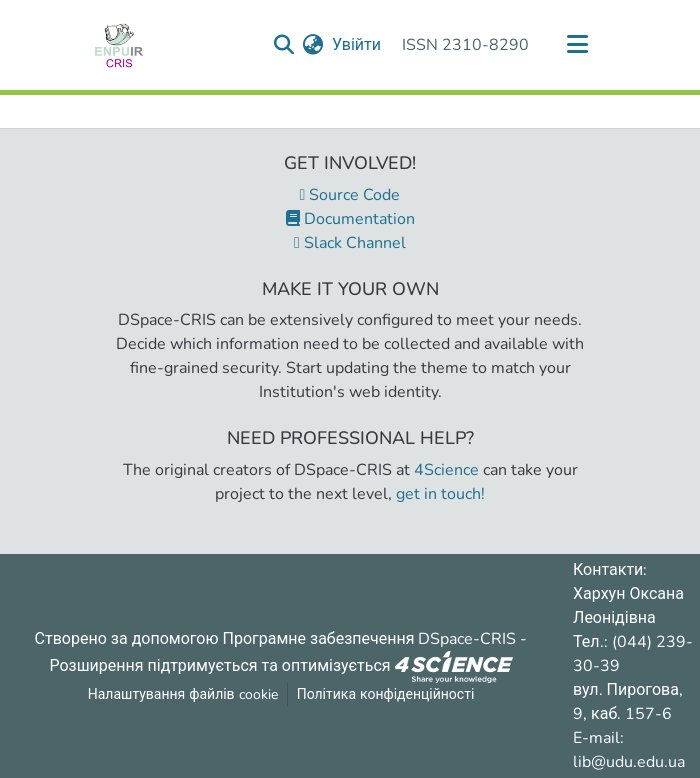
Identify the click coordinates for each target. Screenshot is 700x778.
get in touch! (440, 494)
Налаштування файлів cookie (183, 694)
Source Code (350, 195)
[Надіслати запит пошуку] (284, 45)
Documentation (350, 219)
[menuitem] (313, 45)
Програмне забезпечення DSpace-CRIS (370, 639)
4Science (446, 470)
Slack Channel (350, 243)
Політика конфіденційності (386, 694)
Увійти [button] (357, 45)
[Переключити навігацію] (577, 45)
